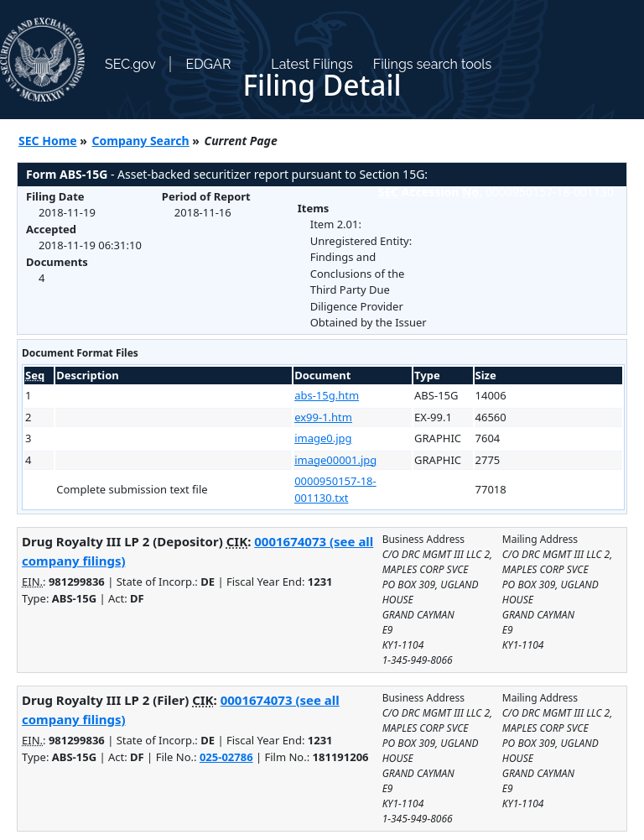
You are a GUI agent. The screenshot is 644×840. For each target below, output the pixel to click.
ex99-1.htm (323, 417)
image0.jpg (323, 438)
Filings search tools (433, 64)
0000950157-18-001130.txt (335, 489)
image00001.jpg (335, 460)
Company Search (141, 141)
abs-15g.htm (327, 395)
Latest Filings (312, 64)
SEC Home (48, 141)
